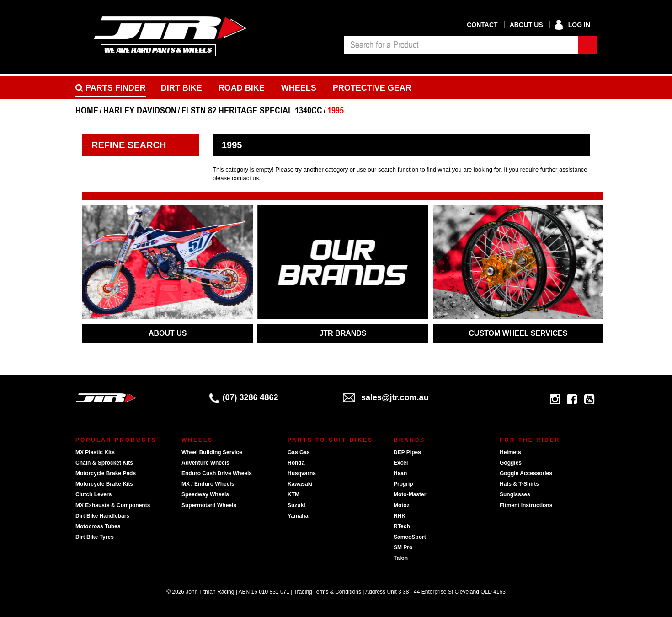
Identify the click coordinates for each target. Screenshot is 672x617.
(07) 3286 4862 (244, 397)
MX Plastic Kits (95, 452)
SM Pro (403, 547)
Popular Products (116, 440)
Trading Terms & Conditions (328, 592)
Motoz (402, 505)
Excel (401, 463)
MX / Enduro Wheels (208, 484)
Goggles (511, 463)
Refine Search (129, 145)
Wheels (299, 88)
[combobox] (461, 45)
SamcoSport (410, 537)
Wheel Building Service (212, 452)
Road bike (242, 88)
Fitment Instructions (526, 505)
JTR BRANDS (343, 333)
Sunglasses (515, 494)
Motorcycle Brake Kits (104, 484)
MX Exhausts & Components (113, 505)
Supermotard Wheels (209, 505)
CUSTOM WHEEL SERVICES (518, 333)
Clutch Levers (93, 494)
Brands (409, 440)
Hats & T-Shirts (519, 484)
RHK (400, 516)
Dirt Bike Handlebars (102, 516)
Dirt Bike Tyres (95, 537)
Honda (296, 463)
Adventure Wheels (205, 463)
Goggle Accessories (526, 473)
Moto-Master (410, 494)
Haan (400, 473)
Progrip (403, 484)
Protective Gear (372, 88)
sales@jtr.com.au (386, 397)
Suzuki (296, 505)
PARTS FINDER (111, 88)
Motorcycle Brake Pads (106, 473)
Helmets (510, 452)
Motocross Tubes (98, 526)
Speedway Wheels (205, 494)
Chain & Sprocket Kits (104, 463)
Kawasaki (300, 484)
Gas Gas (299, 452)
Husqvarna (302, 473)
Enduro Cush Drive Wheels (217, 473)
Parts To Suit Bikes (330, 440)
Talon (401, 558)
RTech (402, 526)
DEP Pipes (407, 452)
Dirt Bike (181, 88)
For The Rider (530, 440)
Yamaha (298, 516)
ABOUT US (168, 333)
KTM (293, 494)
